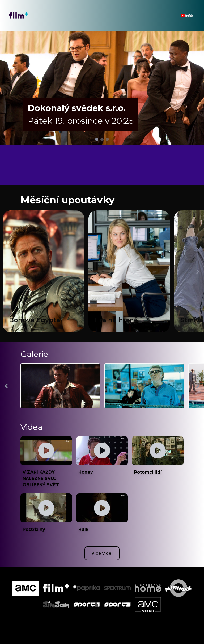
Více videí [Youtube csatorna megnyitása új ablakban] (102, 553)
